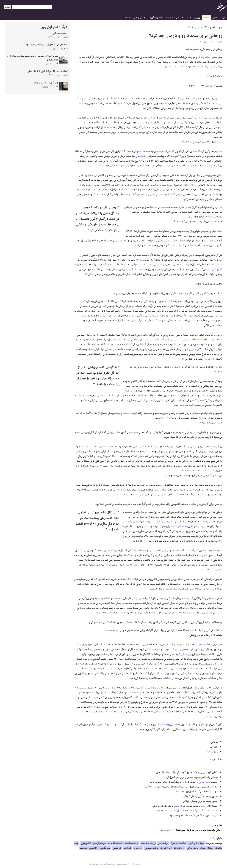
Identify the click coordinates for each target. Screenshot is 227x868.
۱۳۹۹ (205, 27)
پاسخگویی (200, 645)
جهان (189, 17)
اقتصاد (206, 17)
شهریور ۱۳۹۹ (194, 27)
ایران (223, 17)
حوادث (169, 17)
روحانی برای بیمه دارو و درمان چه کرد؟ (205, 830)
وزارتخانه (144, 156)
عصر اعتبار (179, 830)
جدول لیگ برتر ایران (93, 864)
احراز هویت (146, 118)
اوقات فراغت (194, 669)
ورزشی (197, 17)
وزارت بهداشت (162, 673)
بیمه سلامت (82, 103)
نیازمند (139, 260)
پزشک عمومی (170, 649)
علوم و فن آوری (156, 17)
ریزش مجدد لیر (60, 33)
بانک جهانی (204, 782)
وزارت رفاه (190, 461)
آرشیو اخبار (215, 27)
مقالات (127, 17)
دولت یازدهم (204, 57)
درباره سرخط (112, 864)
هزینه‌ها (94, 175)
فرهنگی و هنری (140, 17)
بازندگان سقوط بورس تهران (46, 83)
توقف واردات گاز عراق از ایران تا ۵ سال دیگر (48, 71)
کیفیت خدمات (130, 413)
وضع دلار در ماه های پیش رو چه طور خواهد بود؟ (46, 45)
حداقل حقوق (156, 194)
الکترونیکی (217, 269)
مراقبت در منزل (175, 527)
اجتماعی (180, 17)
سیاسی (215, 17)
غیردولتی (178, 806)
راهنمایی (185, 654)
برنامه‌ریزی (194, 349)
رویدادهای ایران (162, 724)
